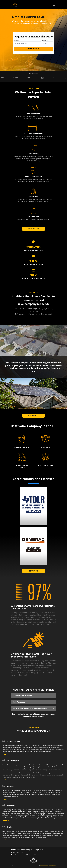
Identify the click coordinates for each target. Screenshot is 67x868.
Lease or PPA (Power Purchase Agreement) (30, 708)
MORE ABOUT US (33, 416)
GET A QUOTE (33, 571)
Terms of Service (44, 865)
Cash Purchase (19, 702)
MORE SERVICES (33, 229)
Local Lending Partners (22, 696)
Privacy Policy (53, 865)
